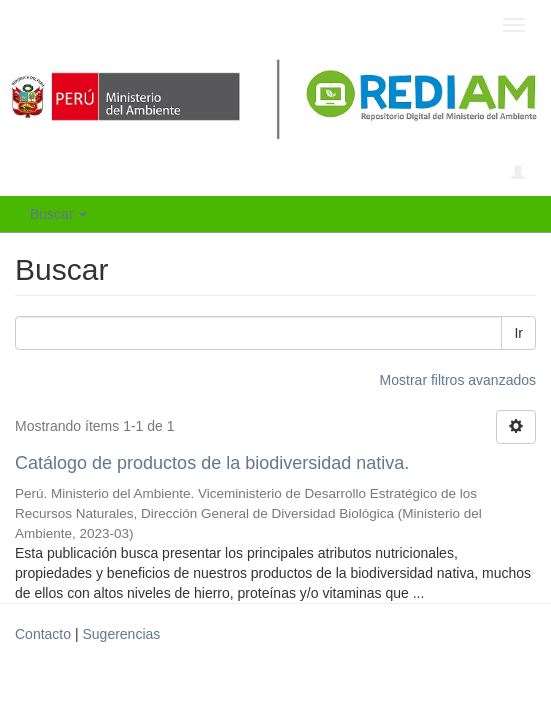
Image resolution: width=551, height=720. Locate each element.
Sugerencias (121, 634)
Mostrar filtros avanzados (458, 380)
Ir (518, 333)
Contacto (43, 634)
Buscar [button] (58, 214)
